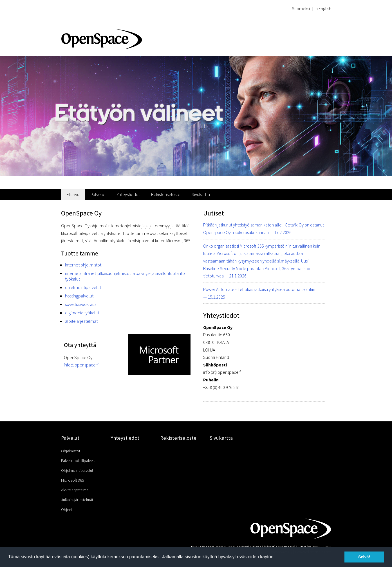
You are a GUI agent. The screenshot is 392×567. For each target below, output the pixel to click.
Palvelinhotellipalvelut (79, 461)
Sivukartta (201, 194)
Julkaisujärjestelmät (77, 500)
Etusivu (73, 194)
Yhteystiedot (128, 194)
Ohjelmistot (71, 451)
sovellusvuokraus (81, 304)
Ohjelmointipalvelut (77, 470)
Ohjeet (67, 510)
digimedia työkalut (82, 313)
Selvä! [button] (364, 557)
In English (323, 8)
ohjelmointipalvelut (83, 287)
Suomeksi (301, 8)
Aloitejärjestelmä (75, 490)
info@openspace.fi (81, 365)
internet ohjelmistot (83, 265)
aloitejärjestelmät (81, 321)
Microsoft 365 (72, 480)
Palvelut (98, 194)
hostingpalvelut (79, 296)
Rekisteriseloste (166, 194)
